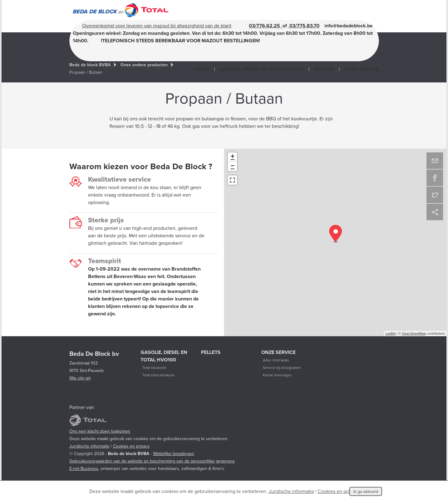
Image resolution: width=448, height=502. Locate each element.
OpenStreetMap (414, 333)
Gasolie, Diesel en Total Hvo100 (262, 69)
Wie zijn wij (80, 378)
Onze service (362, 69)
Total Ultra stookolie (158, 375)
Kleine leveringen (277, 375)
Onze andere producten (144, 65)
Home (202, 69)
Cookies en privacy (131, 446)
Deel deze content (435, 212)
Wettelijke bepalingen (174, 454)
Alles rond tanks (276, 360)
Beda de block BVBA (90, 65)
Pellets (324, 69)
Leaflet (391, 333)
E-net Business (84, 469)
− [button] (233, 166)
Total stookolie (154, 368)
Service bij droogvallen (282, 368)
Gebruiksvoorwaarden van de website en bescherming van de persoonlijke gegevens (152, 461)
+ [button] (233, 157)
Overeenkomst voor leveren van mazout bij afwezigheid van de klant (157, 26)
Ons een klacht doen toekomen (100, 431)
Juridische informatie (89, 446)
